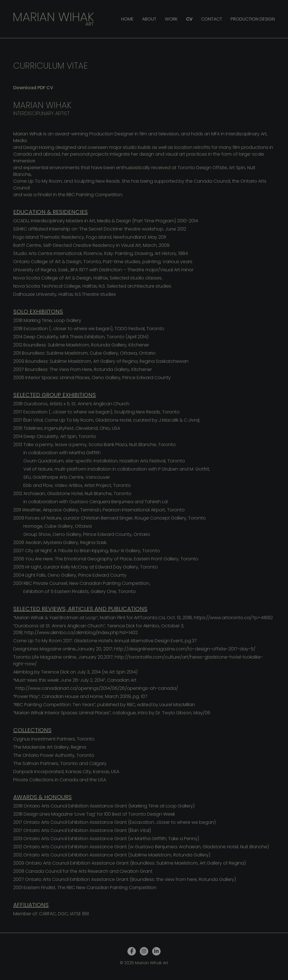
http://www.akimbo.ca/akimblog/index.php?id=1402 (81, 633)
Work (171, 19)
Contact (212, 19)
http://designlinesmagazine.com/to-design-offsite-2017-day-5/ (185, 649)
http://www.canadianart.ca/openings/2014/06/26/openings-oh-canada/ (97, 688)
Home (127, 19)
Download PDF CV (33, 88)
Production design (253, 19)
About (149, 19)
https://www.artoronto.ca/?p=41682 (233, 618)
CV (189, 19)
